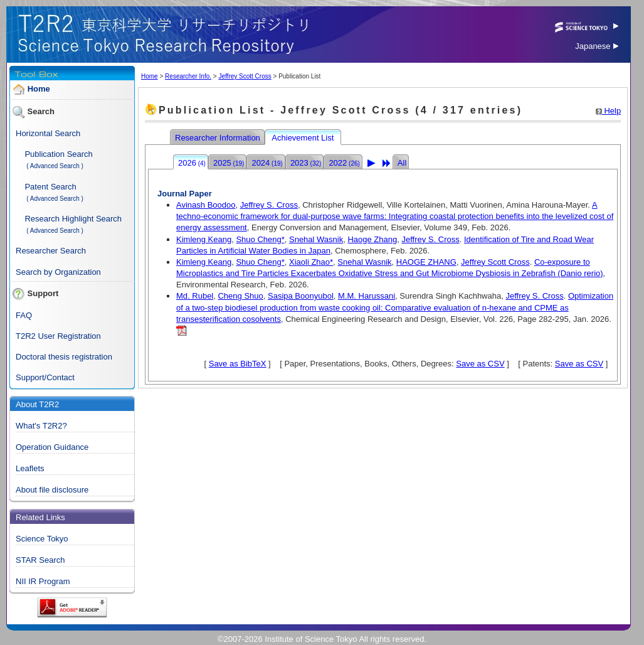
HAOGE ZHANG (426, 262)
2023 (306, 163)
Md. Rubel (195, 296)
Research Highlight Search (73, 219)
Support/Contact (45, 377)
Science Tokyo (42, 539)
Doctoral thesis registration (64, 357)
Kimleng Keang (204, 239)
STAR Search (40, 560)
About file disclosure (52, 490)
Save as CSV (480, 364)
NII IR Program (43, 581)
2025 (229, 163)
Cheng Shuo (240, 296)
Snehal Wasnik (316, 239)
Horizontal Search (48, 133)
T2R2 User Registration (58, 336)
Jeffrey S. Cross (269, 205)
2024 (267, 163)
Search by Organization (58, 272)
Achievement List (304, 138)
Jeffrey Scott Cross (245, 76)
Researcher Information (219, 138)
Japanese (597, 46)
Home (39, 89)
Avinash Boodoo (206, 205)
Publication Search (58, 154)
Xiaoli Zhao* (311, 262)
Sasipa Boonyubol (301, 296)
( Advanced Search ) (55, 166)
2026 (192, 163)
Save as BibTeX (238, 364)
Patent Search (50, 187)
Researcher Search (51, 251)
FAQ (24, 315)
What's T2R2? (41, 426)
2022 (344, 163)
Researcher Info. (188, 76)
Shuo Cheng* (260, 239)
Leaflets (30, 468)
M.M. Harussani (367, 296)
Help (608, 111)
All (402, 163)
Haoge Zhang (372, 239)
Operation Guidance (52, 447)
